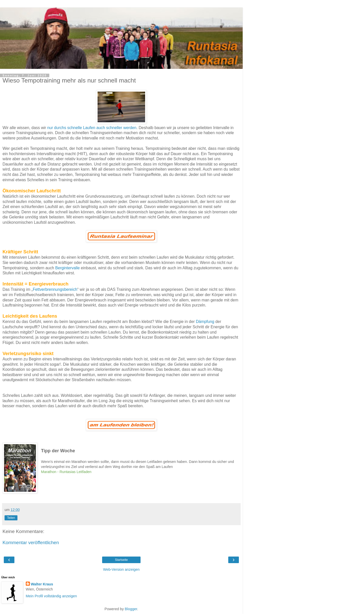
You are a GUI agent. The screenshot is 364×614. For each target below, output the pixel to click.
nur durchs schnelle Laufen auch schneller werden (92, 128)
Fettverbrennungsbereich (55, 289)
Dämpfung (205, 322)
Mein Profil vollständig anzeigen (51, 596)
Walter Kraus (42, 584)
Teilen (11, 518)
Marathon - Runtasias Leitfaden (66, 472)
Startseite (121, 560)
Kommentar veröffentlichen (31, 543)
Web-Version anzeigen (121, 569)
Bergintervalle (68, 268)
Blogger (131, 609)
